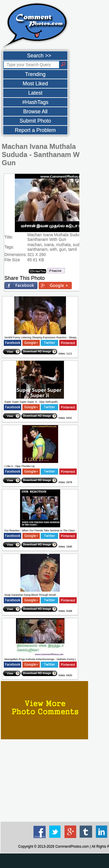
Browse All (35, 112)
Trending (35, 74)
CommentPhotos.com (72, 846)
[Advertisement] (55, 861)
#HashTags (35, 102)
